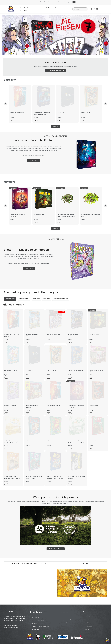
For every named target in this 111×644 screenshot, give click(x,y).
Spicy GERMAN (86, 113)
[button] (92, 9)
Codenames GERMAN (17, 113)
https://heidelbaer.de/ (11, 627)
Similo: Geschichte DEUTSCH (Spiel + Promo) (12, 477)
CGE (86, 620)
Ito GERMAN (61, 113)
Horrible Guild (89, 623)
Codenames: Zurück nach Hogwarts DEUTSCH (42, 114)
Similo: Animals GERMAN (97, 441)
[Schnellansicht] (12, 120)
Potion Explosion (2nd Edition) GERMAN (96, 371)
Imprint (60, 617)
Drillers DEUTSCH (39, 215)
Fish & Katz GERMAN (11, 370)
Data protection (63, 623)
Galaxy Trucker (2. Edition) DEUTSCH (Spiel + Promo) (55, 477)
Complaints (35, 617)
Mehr (57, 9)
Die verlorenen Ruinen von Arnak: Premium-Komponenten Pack (67, 217)
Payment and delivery (39, 620)
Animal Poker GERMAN (32, 441)
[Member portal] (94, 9)
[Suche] (81, 9)
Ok (74, 2)
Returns (34, 623)
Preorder (87, 629)
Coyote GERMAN (94, 406)
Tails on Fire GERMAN (53, 441)
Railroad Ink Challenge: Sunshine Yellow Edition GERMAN (12, 443)
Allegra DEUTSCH (73, 335)
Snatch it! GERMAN (10, 406)
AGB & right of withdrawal (66, 620)
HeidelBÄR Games (90, 617)
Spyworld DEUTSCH (32, 335)
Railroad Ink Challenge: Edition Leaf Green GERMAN (76, 442)
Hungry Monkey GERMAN (76, 370)
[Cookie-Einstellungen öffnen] (107, 640)
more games (89, 626)
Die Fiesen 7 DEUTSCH (53, 335)
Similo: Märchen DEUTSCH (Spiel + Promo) (34, 477)
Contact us (35, 629)
